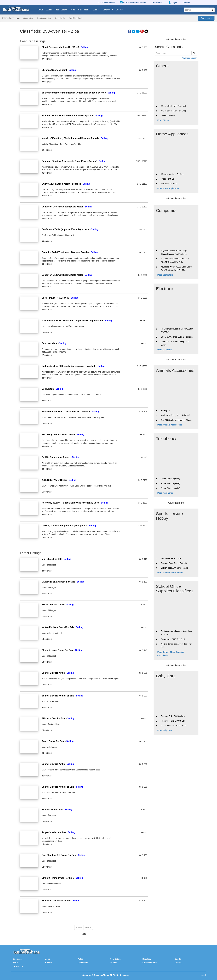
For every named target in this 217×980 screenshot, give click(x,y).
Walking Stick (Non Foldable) (173, 106)
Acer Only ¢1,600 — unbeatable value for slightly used (71, 503)
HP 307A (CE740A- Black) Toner (58, 434)
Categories (28, 18)
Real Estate (62, 10)
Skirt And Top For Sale (53, 718)
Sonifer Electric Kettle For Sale (58, 696)
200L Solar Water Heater (54, 480)
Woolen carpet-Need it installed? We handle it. (66, 412)
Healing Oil (165, 411)
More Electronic (165, 350)
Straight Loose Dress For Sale (58, 650)
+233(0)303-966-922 (107, 2)
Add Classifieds (76, 18)
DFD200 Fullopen (168, 115)
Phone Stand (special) (170, 479)
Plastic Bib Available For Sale (173, 726)
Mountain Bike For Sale (171, 558)
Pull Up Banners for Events (56, 457)
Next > (88, 927)
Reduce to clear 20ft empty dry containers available (69, 366)
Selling (84, 47)
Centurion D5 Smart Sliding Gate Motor (62, 275)
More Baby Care (165, 730)
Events (96, 10)
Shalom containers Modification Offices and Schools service (74, 93)
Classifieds (84, 10)
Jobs (73, 10)
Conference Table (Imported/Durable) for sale (65, 229)
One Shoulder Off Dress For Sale (59, 855)
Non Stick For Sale (169, 184)
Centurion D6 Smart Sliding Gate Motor (62, 207)
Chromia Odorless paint (54, 70)
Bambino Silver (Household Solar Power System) (68, 116)
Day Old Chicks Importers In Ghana (176, 420)
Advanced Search (189, 58)
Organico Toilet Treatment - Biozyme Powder (65, 252)
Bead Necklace (49, 343)
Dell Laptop (48, 389)
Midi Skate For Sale (52, 559)
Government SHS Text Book (173, 639)
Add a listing (206, 18)
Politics (114, 963)
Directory (108, 10)
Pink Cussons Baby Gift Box (173, 721)
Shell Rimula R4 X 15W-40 (55, 298)
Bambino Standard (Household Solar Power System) (69, 161)
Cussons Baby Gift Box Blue (173, 716)
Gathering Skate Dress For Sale (58, 582)
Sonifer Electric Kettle (53, 673)
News (40, 10)
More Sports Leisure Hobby (170, 573)
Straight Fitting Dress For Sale (58, 878)
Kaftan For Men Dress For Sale (58, 627)
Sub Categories (44, 18)
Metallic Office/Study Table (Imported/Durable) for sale (70, 138)
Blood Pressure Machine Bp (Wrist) (60, 47)
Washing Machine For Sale (172, 174)
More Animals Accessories (170, 425)
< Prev (79, 927)
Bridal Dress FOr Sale (53, 605)
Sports (119, 10)
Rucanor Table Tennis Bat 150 (174, 563)
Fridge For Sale (167, 179)
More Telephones (165, 493)
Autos (49, 10)
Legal (203, 975)
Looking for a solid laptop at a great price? (64, 526)
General (178, 963)
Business (17, 959)
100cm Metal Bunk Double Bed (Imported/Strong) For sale (72, 321)
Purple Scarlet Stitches (54, 832)
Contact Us (18, 966)
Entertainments (150, 963)
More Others (163, 120)
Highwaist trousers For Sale (56, 901)
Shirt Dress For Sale (52, 810)
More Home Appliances (168, 188)
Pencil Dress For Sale (53, 741)
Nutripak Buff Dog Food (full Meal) (175, 415)
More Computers (165, 275)
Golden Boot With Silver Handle (174, 568)
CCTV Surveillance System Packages (61, 184)
